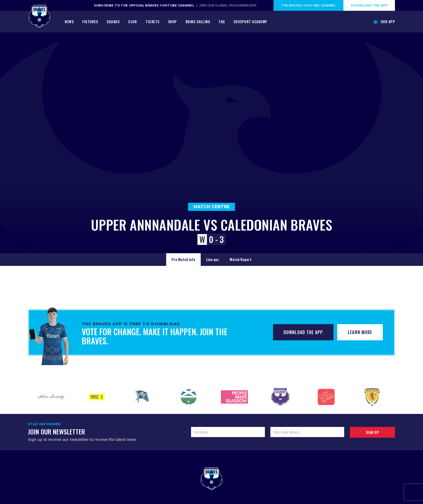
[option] (51, 397)
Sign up (373, 432)
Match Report (241, 259)
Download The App (369, 5)
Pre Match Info (183, 259)
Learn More (360, 332)
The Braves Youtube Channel (308, 5)
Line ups (212, 259)
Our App (384, 21)
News (69, 21)
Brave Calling (198, 21)
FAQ (222, 21)
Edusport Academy (250, 21)
